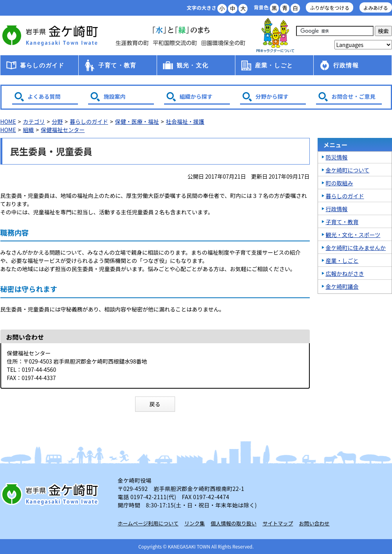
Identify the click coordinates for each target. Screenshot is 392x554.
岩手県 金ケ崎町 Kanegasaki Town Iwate (51, 494)
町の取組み (340, 183)
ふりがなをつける (330, 8)
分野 (57, 121)
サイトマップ (278, 523)
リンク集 (195, 523)
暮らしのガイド (42, 65)
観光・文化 (192, 65)
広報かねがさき (345, 273)
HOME (8, 121)
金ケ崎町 (51, 35)
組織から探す (196, 96)
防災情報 (337, 157)
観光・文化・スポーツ (353, 235)
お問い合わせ (314, 523)
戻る (155, 404)
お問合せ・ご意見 (354, 96)
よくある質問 (44, 96)
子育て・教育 (117, 65)
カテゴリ (34, 121)
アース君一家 (275, 35)
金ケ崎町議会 (342, 286)
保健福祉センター (63, 130)
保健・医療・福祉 (137, 121)
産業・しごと (274, 65)
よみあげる (376, 8)
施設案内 (115, 96)
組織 (28, 130)
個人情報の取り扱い (234, 523)
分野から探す (272, 96)
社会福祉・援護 (185, 121)
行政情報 (346, 65)
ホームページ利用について (148, 523)
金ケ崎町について (348, 170)
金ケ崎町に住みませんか (356, 248)
